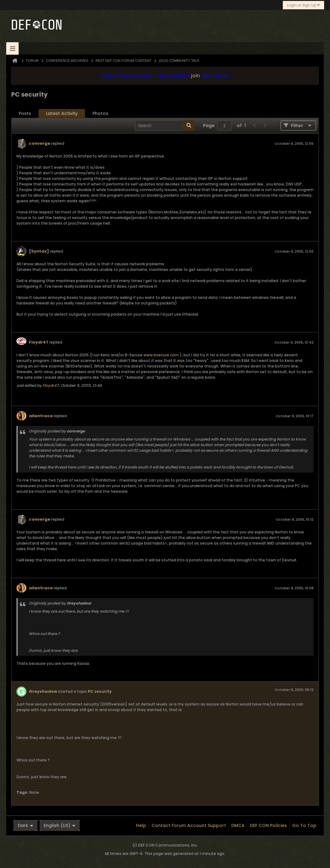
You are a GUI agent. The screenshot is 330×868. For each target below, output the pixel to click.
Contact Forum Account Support (189, 825)
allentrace (41, 416)
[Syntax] (39, 251)
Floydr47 (39, 342)
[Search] (165, 126)
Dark (25, 825)
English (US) (60, 825)
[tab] (25, 114)
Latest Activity (62, 113)
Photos (100, 113)
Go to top (304, 825)
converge (40, 143)
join (195, 76)
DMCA (238, 825)
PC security (100, 691)
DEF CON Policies (268, 825)
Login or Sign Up (303, 5)
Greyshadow (43, 691)
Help (141, 825)
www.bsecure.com (161, 355)
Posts (25, 113)
